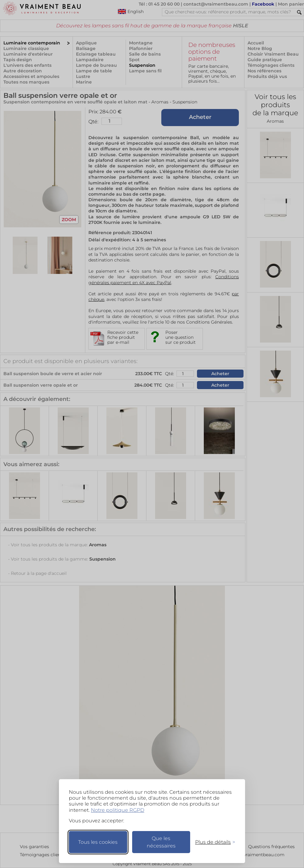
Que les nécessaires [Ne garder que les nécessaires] (161, 842)
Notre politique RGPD (118, 810)
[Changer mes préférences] (212, 842)
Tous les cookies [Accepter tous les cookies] (98, 842)
